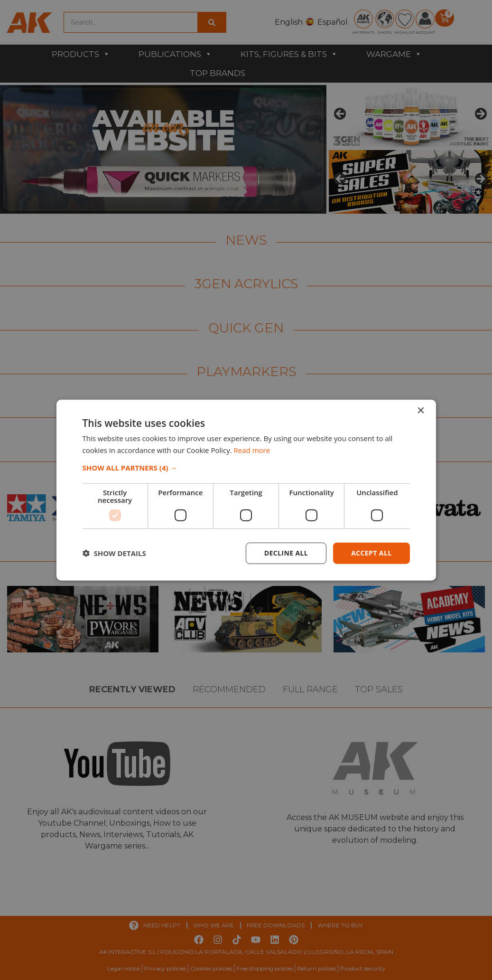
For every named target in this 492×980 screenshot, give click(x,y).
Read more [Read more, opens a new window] (252, 450)
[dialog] (246, 490)
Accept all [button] (371, 553)
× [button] (421, 411)
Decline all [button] (286, 553)
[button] (246, 468)
